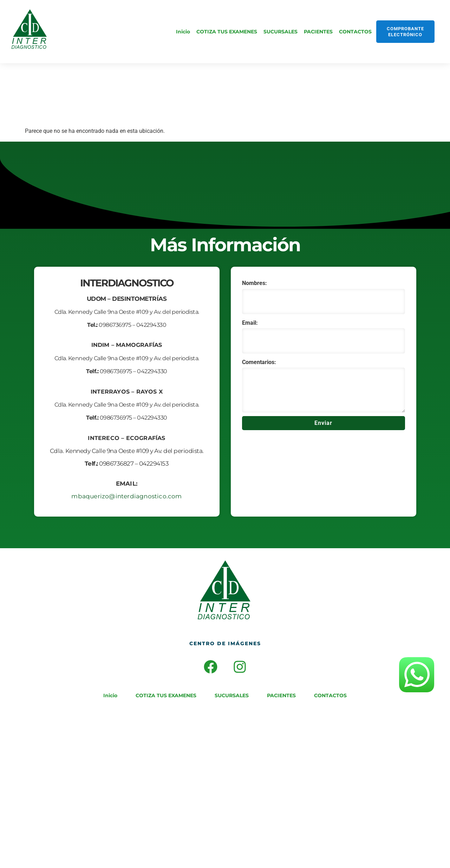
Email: (250, 323)
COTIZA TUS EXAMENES (227, 32)
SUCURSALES (281, 32)
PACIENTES (318, 32)
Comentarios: (259, 362)
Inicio (183, 32)
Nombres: (255, 283)
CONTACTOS (355, 32)
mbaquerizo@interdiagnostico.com (126, 496)
